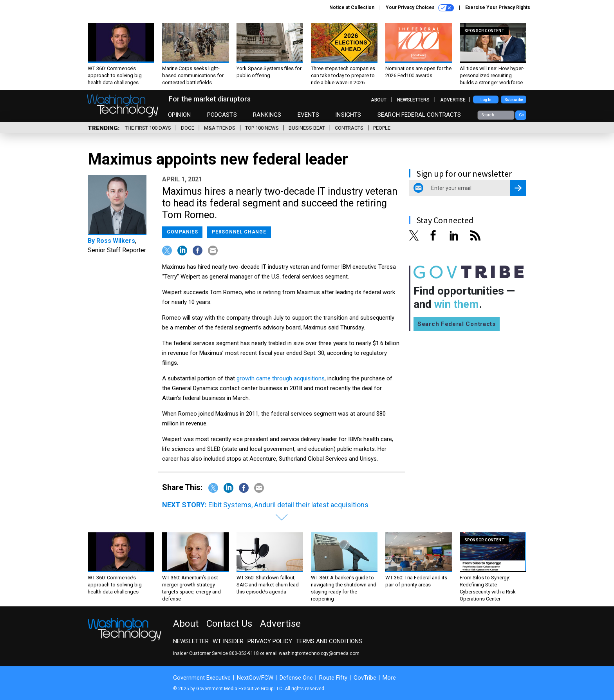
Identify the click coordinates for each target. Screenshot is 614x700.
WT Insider (228, 641)
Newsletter (191, 641)
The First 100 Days (148, 128)
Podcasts (222, 115)
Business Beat (307, 128)
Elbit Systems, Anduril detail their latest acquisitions (288, 505)
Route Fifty (333, 678)
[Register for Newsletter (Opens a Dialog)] (518, 188)
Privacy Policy (270, 641)
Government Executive (202, 678)
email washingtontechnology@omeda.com (312, 653)
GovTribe (365, 678)
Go (521, 115)
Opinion (179, 115)
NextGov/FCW (255, 678)
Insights (348, 115)
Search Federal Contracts (419, 115)
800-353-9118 (244, 653)
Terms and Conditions (329, 641)
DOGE (188, 128)
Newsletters (413, 100)
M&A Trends (220, 128)
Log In (486, 100)
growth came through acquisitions (281, 378)
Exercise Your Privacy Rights (498, 7)
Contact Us (229, 624)
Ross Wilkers (116, 241)
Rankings (267, 115)
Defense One (296, 678)
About (379, 100)
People (382, 128)
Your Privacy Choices (420, 8)
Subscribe (514, 100)
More (389, 678)
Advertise (453, 100)
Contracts (349, 128)
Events (308, 115)
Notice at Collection (352, 7)
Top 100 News (262, 128)
